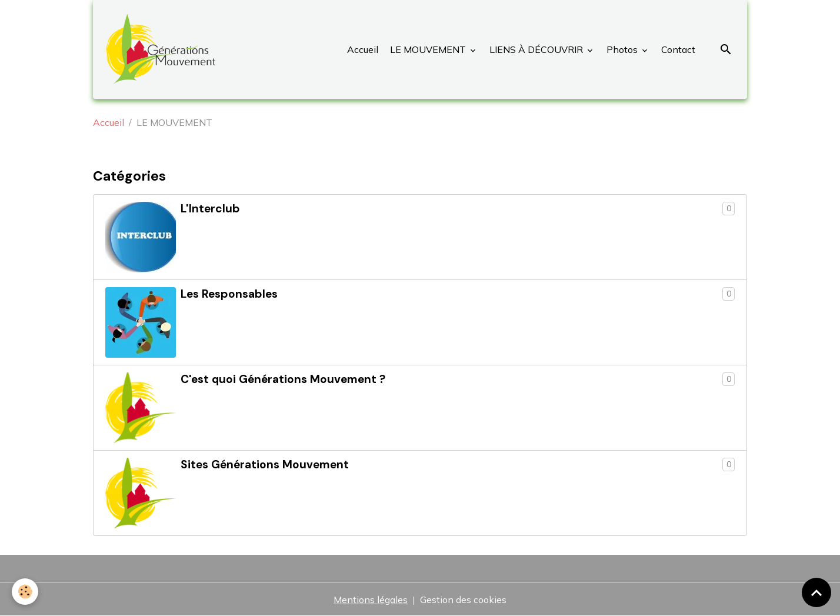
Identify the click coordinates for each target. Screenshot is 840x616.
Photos (622, 49)
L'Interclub (210, 209)
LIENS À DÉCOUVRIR (536, 49)
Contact (677, 49)
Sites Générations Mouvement (265, 465)
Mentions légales (371, 600)
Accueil (363, 49)
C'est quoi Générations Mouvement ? (283, 379)
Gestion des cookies (463, 600)
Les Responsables (229, 294)
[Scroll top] (816, 592)
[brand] (163, 49)
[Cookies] (25, 592)
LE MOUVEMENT (428, 49)
